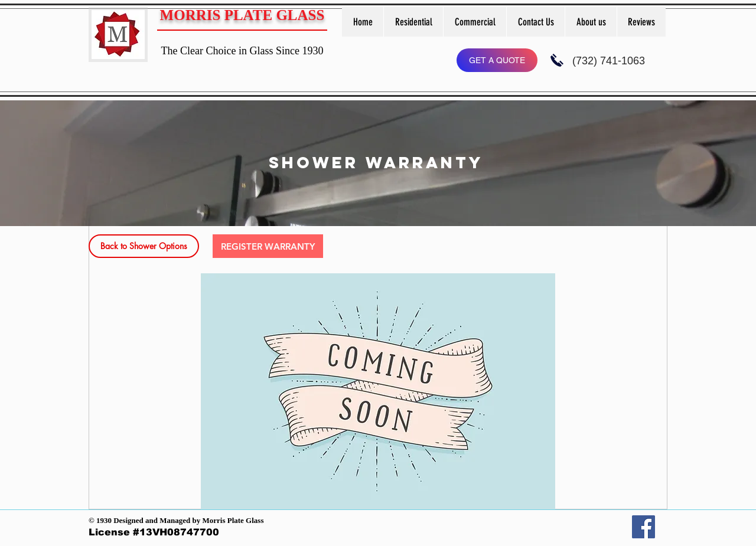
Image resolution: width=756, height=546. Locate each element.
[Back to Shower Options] (144, 246)
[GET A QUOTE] (497, 60)
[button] (413, 22)
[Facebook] (643, 527)
